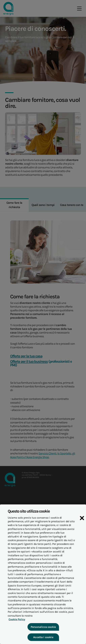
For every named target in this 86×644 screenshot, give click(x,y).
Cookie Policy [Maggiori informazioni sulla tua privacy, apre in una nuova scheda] (16, 620)
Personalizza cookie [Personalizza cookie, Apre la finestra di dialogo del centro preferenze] (43, 628)
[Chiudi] (82, 519)
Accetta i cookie (43, 638)
